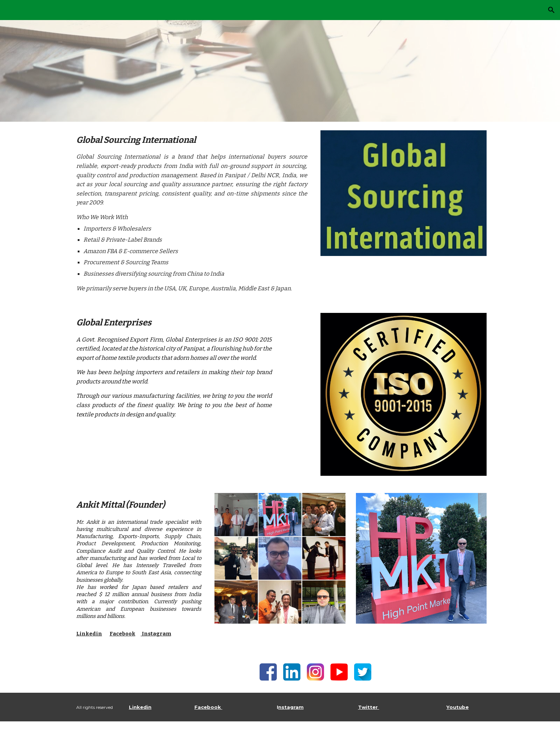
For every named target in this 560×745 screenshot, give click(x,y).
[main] (192, 213)
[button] (551, 10)
